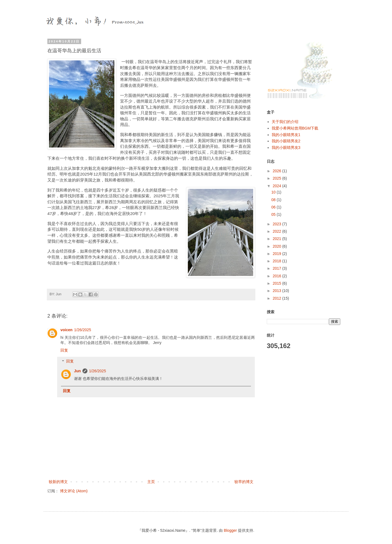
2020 (278, 246)
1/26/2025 (82, 330)
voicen (66, 330)
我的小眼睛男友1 (286, 135)
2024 (278, 186)
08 (274, 200)
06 (274, 207)
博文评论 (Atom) (74, 491)
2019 (278, 254)
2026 (278, 171)
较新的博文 (58, 482)
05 (274, 214)
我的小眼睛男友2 (286, 141)
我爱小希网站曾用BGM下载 (295, 128)
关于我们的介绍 (285, 122)
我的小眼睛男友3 (286, 147)
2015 (278, 283)
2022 (278, 231)
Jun (77, 371)
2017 (278, 268)
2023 (278, 224)
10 (274, 192)
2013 (278, 291)
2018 (278, 261)
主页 (151, 482)
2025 (278, 178)
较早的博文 (244, 482)
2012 (278, 298)
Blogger (230, 530)
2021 (278, 239)
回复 (64, 350)
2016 (278, 276)
